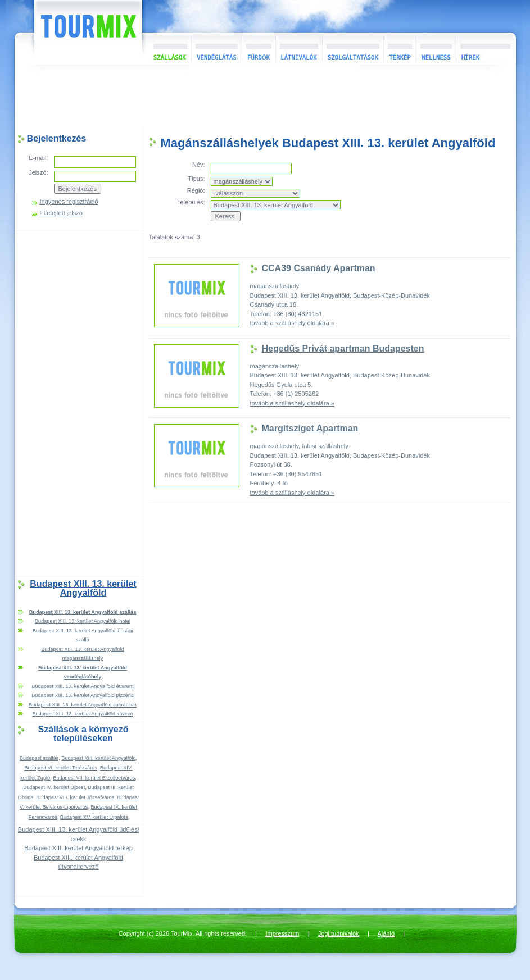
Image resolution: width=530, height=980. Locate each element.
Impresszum (283, 933)
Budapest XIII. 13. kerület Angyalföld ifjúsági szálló (83, 635)
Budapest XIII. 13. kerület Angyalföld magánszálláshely (83, 654)
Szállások (167, 49)
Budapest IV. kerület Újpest (54, 787)
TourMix (76, 32)
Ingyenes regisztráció (69, 202)
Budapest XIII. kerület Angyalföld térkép (78, 848)
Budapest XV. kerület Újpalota (94, 817)
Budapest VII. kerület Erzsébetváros (94, 778)
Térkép (400, 49)
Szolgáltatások (353, 49)
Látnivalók (299, 49)
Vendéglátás (216, 49)
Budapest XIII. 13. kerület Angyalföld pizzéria (83, 695)
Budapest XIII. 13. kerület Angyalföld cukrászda (83, 705)
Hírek (484, 49)
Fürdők (259, 49)
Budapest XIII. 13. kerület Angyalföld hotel (83, 621)
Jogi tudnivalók (339, 933)
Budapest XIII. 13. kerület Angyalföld (83, 589)
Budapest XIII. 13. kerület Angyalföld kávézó (82, 714)
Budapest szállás (39, 758)
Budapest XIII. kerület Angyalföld (98, 758)
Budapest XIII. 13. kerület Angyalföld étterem (82, 686)
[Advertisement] (265, 98)
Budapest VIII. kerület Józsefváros (75, 797)
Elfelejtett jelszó (61, 213)
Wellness (436, 49)
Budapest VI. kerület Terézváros (61, 768)
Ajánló (386, 933)
